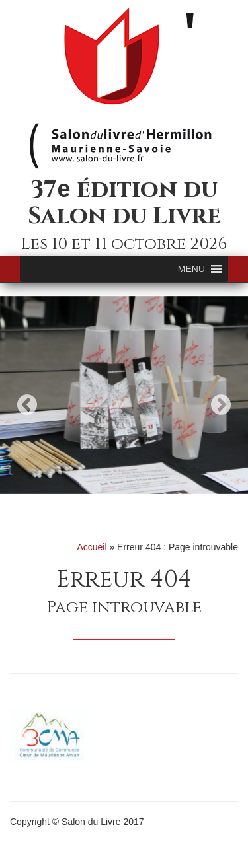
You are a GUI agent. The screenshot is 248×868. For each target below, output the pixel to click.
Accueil (92, 547)
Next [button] (221, 405)
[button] (191, 269)
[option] (124, 395)
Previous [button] (27, 405)
